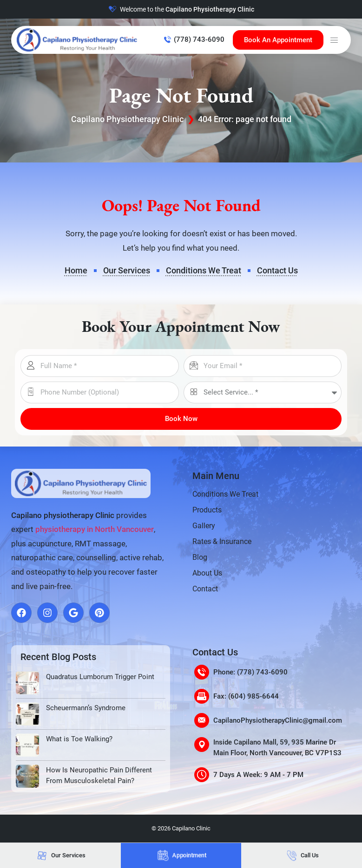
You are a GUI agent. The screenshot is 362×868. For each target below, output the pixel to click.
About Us (207, 573)
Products (207, 510)
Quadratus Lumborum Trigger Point (100, 677)
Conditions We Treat (225, 494)
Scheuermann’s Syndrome (86, 708)
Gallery (204, 526)
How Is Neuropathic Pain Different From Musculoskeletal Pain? (99, 775)
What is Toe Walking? (79, 739)
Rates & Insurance (222, 541)
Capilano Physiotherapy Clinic (127, 119)
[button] (334, 40)
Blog (200, 557)
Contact (205, 589)
